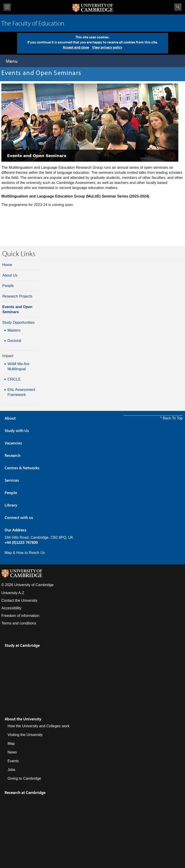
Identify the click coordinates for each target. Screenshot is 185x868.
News (12, 752)
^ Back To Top (171, 418)
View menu (7, 7)
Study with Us (17, 431)
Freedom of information (20, 616)
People (8, 286)
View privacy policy (107, 47)
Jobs (11, 770)
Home (7, 265)
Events (13, 761)
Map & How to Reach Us (25, 553)
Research (13, 455)
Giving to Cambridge (24, 778)
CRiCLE (14, 379)
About (10, 418)
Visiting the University (25, 735)
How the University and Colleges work (38, 726)
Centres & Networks (22, 468)
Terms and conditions (19, 623)
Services (12, 480)
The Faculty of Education (33, 23)
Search (178, 7)
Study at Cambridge (22, 645)
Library (11, 505)
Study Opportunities (18, 322)
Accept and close (76, 47)
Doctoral (14, 341)
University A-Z (13, 593)
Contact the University (19, 600)
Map (11, 743)
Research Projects (17, 296)
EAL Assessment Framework (21, 392)
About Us (10, 275)
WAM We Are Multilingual (18, 366)
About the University (23, 719)
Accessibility (11, 608)
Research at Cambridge (25, 792)
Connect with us (19, 517)
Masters (14, 330)
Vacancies (13, 443)
